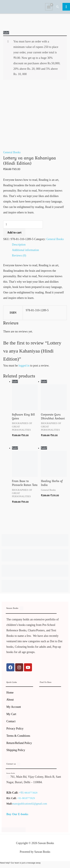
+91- (22, 793)
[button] (58, 7)
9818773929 (31, 793)
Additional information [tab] (25, 250)
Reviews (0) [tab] (19, 255)
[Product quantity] (23, 224)
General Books (12, 152)
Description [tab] (19, 245)
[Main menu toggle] (66, 7)
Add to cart (14, 233)
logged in (24, 366)
